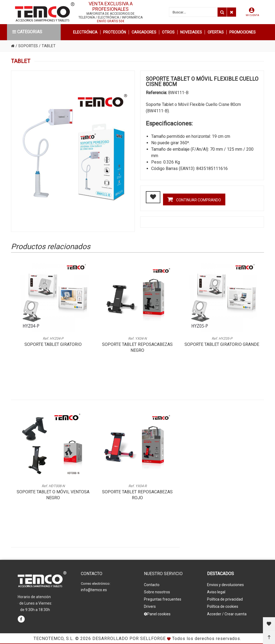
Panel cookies (157, 614)
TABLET (49, 46)
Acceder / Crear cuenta (227, 614)
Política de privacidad (225, 599)
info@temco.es (94, 590)
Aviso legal (216, 592)
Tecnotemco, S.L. (54, 639)
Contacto (152, 585)
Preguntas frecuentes (163, 599)
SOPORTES (28, 46)
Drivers (150, 606)
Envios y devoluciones (225, 585)
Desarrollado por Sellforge (129, 639)
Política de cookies (223, 606)
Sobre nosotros (157, 592)
